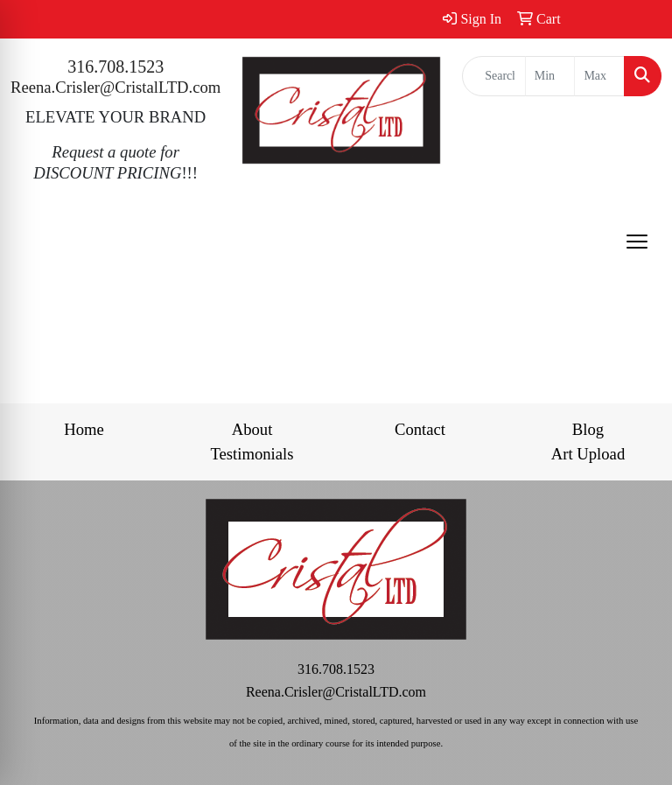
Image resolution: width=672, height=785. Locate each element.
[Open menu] (637, 242)
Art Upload (588, 454)
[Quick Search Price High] (599, 76)
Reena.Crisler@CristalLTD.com (115, 87)
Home (84, 429)
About (252, 429)
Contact (420, 429)
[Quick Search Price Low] (550, 76)
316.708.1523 (115, 67)
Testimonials (252, 454)
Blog (588, 429)
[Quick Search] (494, 76)
